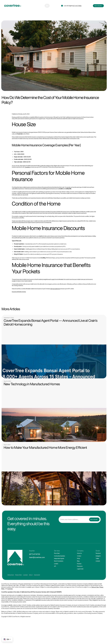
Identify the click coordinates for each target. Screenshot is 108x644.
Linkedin (98, 561)
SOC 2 (31, 575)
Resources (80, 566)
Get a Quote (98, 6)
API (55, 566)
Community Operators (59, 556)
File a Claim (57, 553)
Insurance (15, 292)
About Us (79, 553)
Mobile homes (22, 292)
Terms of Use (11, 575)
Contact (79, 556)
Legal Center (80, 569)
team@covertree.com (37, 557)
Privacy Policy (18, 575)
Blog (78, 561)
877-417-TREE (77, 6)
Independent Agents (59, 558)
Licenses (25, 575)
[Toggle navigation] (47, 6)
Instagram (98, 556)
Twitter (97, 558)
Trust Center (37, 575)
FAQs (78, 558)
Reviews (79, 564)
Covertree (27, 167)
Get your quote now (55, 289)
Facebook (98, 553)
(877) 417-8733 (35, 554)
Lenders (56, 564)
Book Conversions (59, 561)
